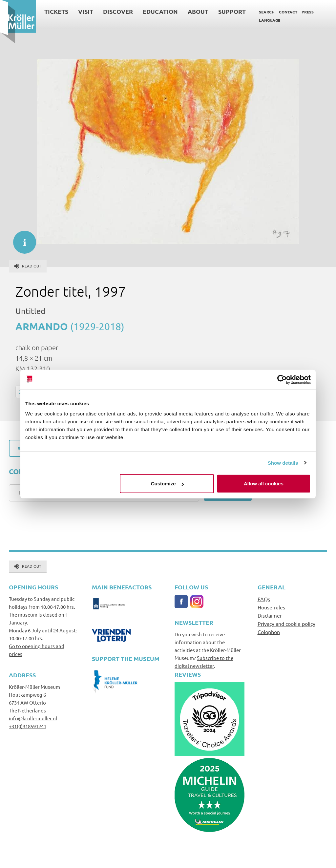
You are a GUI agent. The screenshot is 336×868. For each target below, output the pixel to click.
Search (267, 12)
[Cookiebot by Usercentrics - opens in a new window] (282, 379)
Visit (86, 11)
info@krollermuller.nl (33, 718)
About (198, 11)
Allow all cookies (264, 484)
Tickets (56, 11)
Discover (118, 11)
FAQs (264, 599)
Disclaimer (270, 615)
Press (308, 12)
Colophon (269, 632)
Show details (283, 463)
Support (232, 11)
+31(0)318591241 (28, 726)
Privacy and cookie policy (286, 624)
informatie (21, 239)
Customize (167, 484)
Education (160, 11)
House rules (271, 607)
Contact (288, 12)
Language (270, 20)
